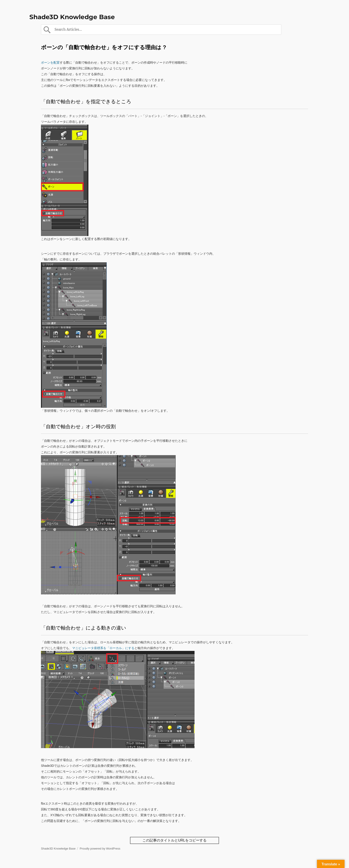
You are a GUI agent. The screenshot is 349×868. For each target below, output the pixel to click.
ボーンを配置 (50, 63)
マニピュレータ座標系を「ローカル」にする (103, 648)
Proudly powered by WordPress (100, 849)
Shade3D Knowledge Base (72, 17)
